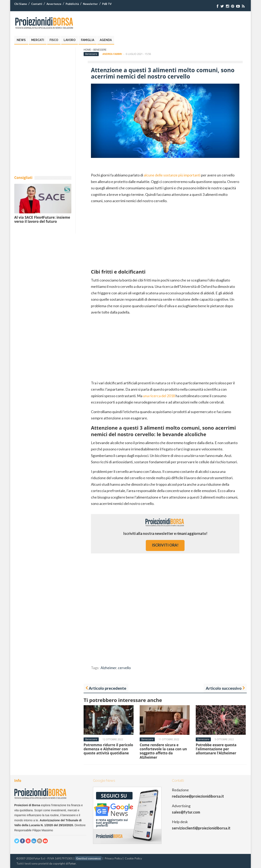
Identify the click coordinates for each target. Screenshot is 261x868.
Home (87, 50)
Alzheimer (108, 668)
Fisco (54, 40)
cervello (124, 668)
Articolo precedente (107, 688)
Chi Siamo (21, 4)
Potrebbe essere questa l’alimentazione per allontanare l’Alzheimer (216, 749)
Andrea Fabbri (112, 54)
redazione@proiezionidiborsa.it (198, 796)
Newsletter (90, 4)
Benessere (100, 50)
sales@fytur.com (186, 812)
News (21, 40)
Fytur (72, 863)
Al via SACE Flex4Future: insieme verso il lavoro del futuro (42, 219)
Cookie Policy (133, 858)
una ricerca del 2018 (159, 396)
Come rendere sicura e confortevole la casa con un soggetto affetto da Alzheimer (163, 751)
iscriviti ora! (165, 545)
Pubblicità (72, 4)
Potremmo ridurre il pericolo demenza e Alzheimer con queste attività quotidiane (108, 749)
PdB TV (107, 4)
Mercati (38, 40)
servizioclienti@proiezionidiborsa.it (201, 828)
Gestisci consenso (88, 858)
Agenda (106, 40)
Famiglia (88, 40)
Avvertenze (54, 4)
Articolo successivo (224, 688)
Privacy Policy (113, 858)
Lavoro (70, 40)
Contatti (37, 4)
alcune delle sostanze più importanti (172, 175)
